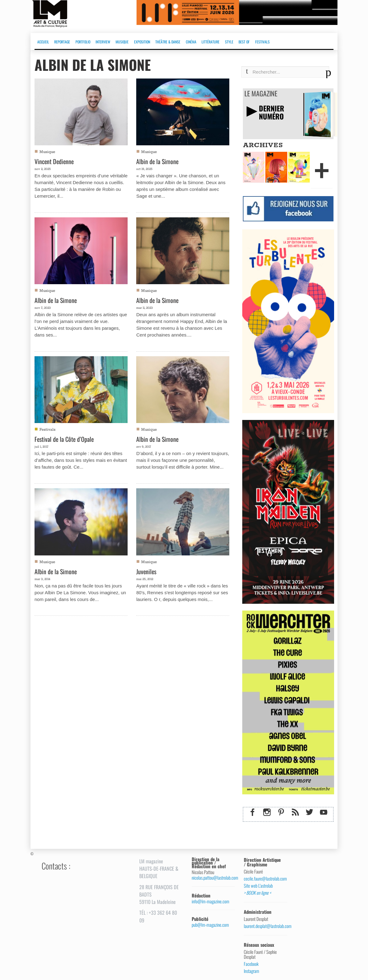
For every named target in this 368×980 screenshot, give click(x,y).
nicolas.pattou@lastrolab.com (211, 878)
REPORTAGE (62, 42)
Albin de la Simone (157, 161)
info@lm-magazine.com (211, 901)
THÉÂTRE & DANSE (168, 42)
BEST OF (244, 42)
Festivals (47, 430)
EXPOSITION (142, 42)
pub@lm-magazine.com (210, 925)
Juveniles (146, 571)
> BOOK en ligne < (257, 893)
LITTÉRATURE (211, 42)
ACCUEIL (43, 42)
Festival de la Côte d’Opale (64, 439)
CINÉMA (191, 42)
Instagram (251, 971)
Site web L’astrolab (258, 886)
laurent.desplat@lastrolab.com (263, 926)
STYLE (229, 42)
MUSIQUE (122, 42)
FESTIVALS (262, 42)
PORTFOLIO (83, 42)
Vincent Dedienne (54, 161)
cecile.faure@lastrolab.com (263, 879)
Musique (47, 152)
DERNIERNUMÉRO (272, 112)
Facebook (251, 964)
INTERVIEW (103, 42)
